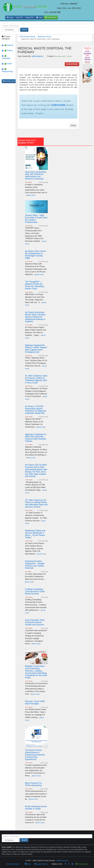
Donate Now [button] (51, 17)
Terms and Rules (13, 864)
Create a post (9, 81)
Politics (7, 50)
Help (39, 17)
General (8, 45)
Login (38, 864)
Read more (31, 195)
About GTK (29, 17)
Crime (7, 64)
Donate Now (82, 864)
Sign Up (45, 864)
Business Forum (45, 37)
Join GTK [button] (19, 17)
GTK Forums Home (27, 37)
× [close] (75, 98)
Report (73, 125)
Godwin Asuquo (62, 860)
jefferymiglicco (38, 56)
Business (22, 143)
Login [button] (10, 17)
